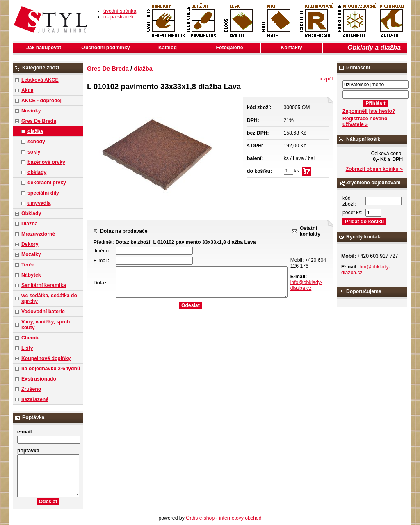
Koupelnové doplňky (46, 358)
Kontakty (291, 48)
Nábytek (31, 275)
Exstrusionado (39, 379)
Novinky (31, 111)
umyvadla (39, 203)
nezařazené (35, 399)
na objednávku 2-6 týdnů (51, 369)
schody (36, 142)
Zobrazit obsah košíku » (374, 169)
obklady (37, 172)
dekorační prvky (47, 183)
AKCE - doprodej (41, 101)
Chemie (30, 338)
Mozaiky (31, 254)
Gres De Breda (39, 121)
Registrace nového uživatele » (365, 122)
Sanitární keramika (44, 285)
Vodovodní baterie (43, 312)
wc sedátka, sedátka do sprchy (49, 298)
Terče (28, 265)
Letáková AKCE (40, 80)
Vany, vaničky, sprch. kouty (46, 325)
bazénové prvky (46, 162)
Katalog (168, 48)
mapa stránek (119, 17)
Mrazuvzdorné (38, 234)
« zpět (326, 79)
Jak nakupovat (44, 48)
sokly (34, 152)
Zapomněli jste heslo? (369, 111)
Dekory (30, 244)
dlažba (35, 131)
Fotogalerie (230, 48)
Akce (27, 90)
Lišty (27, 348)
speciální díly (43, 193)
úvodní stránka (120, 11)
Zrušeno (31, 389)
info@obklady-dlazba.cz (306, 285)
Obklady (31, 213)
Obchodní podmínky (105, 48)
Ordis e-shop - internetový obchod (224, 518)
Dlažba (29, 224)
